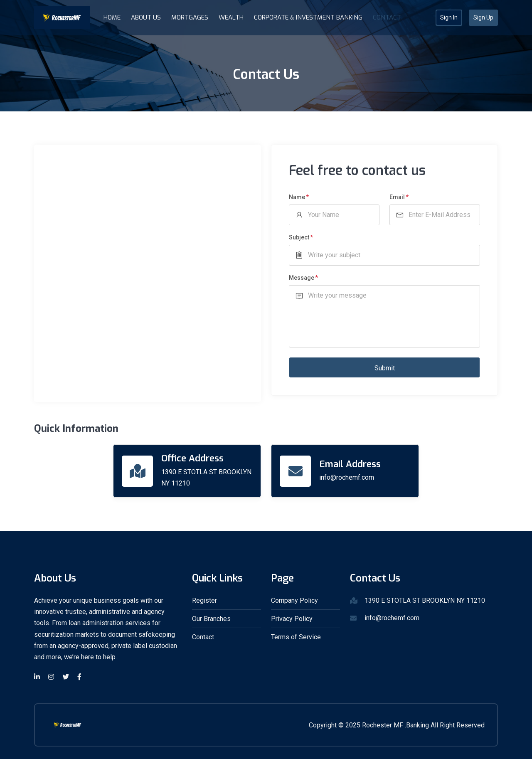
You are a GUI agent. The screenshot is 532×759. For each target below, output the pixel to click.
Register (204, 600)
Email (397, 197)
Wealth (231, 17)
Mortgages (190, 17)
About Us (146, 17)
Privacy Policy (292, 619)
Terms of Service (296, 637)
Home (112, 17)
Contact (387, 17)
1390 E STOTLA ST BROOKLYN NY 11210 (206, 478)
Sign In (449, 17)
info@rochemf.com (347, 477)
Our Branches (211, 619)
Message (302, 278)
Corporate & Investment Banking (308, 17)
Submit (385, 368)
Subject (299, 237)
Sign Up (483, 17)
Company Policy (294, 600)
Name (297, 197)
